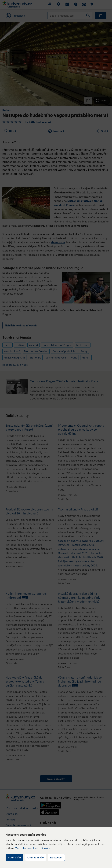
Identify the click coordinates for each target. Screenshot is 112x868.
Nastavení (56, 857)
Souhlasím (14, 857)
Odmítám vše (36, 857)
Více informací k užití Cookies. (33, 848)
